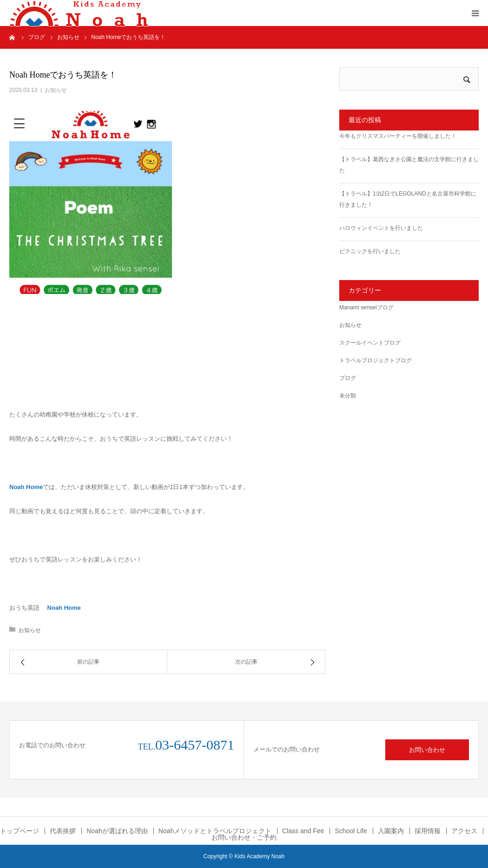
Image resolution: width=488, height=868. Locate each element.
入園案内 (391, 831)
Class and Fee (303, 831)
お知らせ (56, 90)
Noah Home (26, 487)
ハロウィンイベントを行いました (381, 228)
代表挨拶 (63, 831)
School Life (351, 831)
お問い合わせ (427, 750)
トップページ (20, 831)
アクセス (464, 831)
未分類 (348, 396)
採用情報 (428, 831)
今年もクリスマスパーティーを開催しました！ (398, 136)
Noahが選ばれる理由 (117, 831)
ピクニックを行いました (370, 251)
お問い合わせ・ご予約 (244, 837)
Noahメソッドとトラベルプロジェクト (215, 831)
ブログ (348, 378)
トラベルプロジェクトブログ (376, 360)
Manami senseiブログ (366, 307)
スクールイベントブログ (370, 343)
